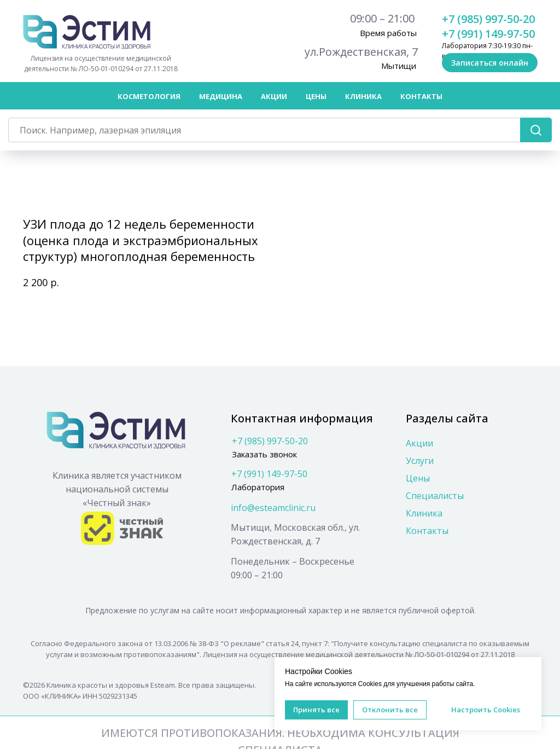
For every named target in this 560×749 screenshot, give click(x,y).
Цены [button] (316, 96)
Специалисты (435, 496)
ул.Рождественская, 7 (361, 52)
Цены (418, 478)
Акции (274, 96)
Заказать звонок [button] (264, 454)
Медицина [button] (221, 96)
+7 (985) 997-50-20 (488, 19)
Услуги (420, 461)
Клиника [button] (363, 96)
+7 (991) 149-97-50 (488, 34)
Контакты (421, 96)
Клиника (424, 513)
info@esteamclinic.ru (273, 508)
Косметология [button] (149, 96)
